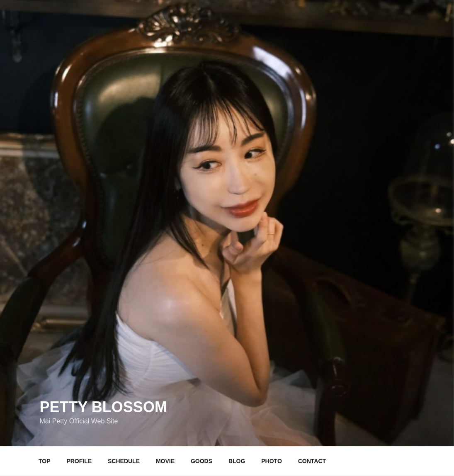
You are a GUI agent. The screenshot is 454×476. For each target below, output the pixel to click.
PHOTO (272, 461)
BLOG (237, 461)
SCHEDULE (124, 461)
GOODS (202, 461)
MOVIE (165, 461)
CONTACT (312, 461)
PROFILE (79, 461)
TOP (45, 461)
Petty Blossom (103, 407)
